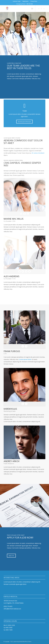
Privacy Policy (34, 1)
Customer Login (17, 1)
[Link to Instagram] (41, 9)
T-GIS (11, 642)
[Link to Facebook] (39, 9)
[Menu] (32, 9)
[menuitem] (17, 1)
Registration (26, 1)
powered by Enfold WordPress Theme (22, 642)
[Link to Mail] (44, 9)
